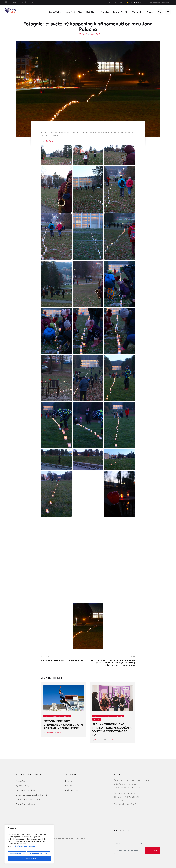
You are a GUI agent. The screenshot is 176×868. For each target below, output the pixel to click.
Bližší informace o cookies (25, 846)
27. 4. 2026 (61, 733)
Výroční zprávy (23, 786)
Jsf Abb (49, 141)
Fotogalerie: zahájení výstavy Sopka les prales (62, 660)
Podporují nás (72, 790)
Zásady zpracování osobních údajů (32, 795)
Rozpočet (21, 781)
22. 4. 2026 (110, 740)
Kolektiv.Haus (117, 716)
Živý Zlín (83, 34)
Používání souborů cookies (28, 799)
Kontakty (69, 781)
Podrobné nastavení (17, 854)
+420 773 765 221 (35, 3)
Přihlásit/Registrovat (159, 3)
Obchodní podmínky (26, 790)
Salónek (69, 786)
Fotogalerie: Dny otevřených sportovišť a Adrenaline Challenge (63, 725)
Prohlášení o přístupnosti (28, 804)
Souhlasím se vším (29, 859)
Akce (47, 716)
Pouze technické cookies (39, 854)
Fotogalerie (56, 716)
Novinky (67, 716)
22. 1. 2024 (96, 34)
